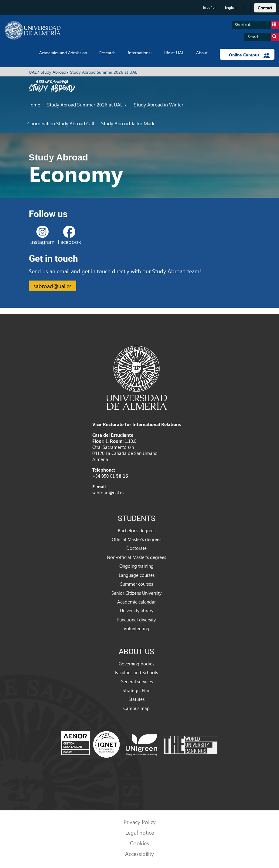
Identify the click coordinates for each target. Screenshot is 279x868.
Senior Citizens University (136, 593)
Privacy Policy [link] (140, 822)
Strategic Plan (136, 690)
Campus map (136, 708)
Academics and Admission (63, 53)
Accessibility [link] (139, 854)
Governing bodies (136, 664)
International (140, 53)
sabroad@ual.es (53, 286)
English (231, 7)
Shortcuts (257, 25)
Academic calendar (136, 602)
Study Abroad (53, 72)
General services (137, 681)
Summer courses (137, 584)
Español (209, 7)
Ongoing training (136, 566)
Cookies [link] (139, 843)
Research (107, 53)
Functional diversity (136, 620)
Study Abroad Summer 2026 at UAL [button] (87, 104)
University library (137, 611)
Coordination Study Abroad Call (61, 123)
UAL (33, 72)
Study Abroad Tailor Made (128, 123)
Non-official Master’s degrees (136, 557)
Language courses (137, 575)
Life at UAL (174, 53)
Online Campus (249, 55)
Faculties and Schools (136, 672)
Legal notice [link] (140, 832)
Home (34, 104)
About (202, 53)
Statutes (136, 699)
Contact (265, 8)
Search (263, 37)
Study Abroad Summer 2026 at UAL (104, 72)
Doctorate (136, 548)
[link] (265, 7)
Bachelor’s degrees (137, 530)
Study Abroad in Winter (159, 104)
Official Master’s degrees (136, 539)
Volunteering (136, 628)
